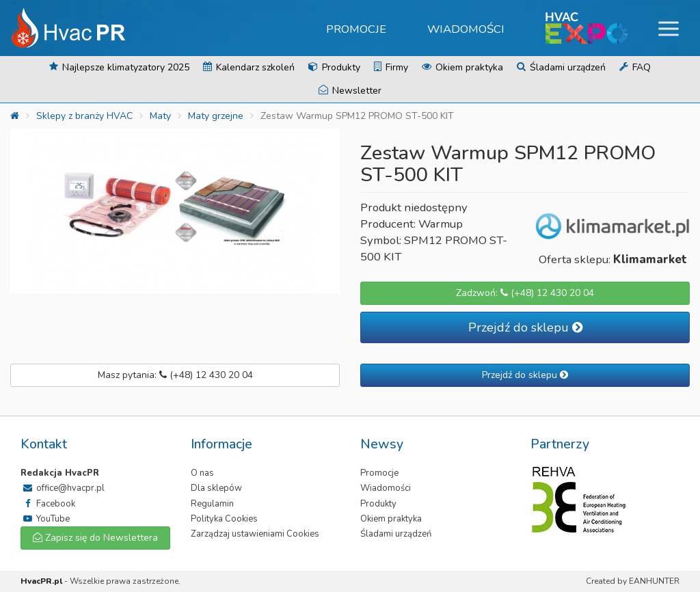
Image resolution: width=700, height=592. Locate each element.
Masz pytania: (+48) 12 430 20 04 (175, 375)
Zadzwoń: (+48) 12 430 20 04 (525, 293)
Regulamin (212, 504)
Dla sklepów (216, 488)
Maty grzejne (216, 116)
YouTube (45, 519)
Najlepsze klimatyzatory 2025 (119, 67)
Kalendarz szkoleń (249, 67)
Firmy (391, 67)
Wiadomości (466, 29)
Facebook (48, 504)
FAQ (635, 67)
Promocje (356, 29)
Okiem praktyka (462, 67)
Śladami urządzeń (561, 67)
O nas (202, 473)
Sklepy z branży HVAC (84, 116)
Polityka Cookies (224, 519)
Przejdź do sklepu (525, 327)
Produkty (334, 67)
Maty (160, 116)
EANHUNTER (654, 581)
